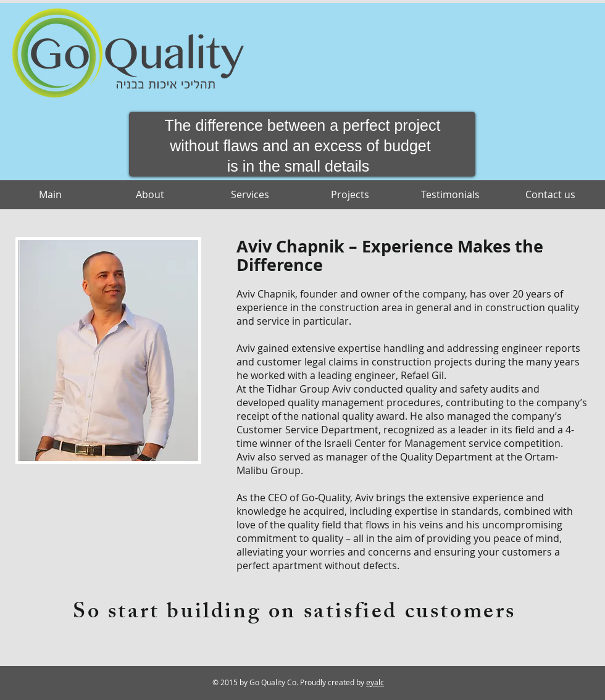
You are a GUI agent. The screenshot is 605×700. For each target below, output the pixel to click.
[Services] (250, 195)
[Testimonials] (450, 195)
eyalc (375, 682)
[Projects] (350, 195)
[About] (150, 195)
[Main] (50, 195)
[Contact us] (550, 195)
